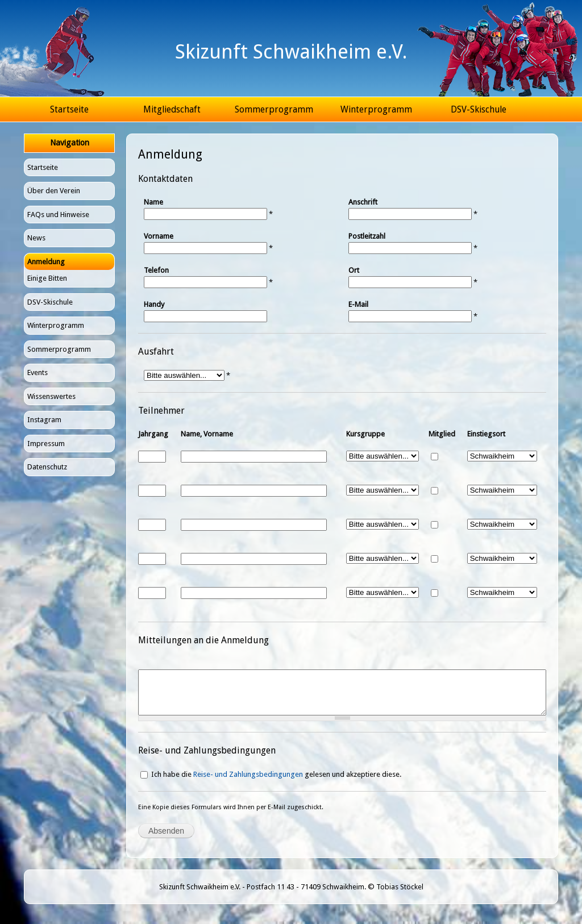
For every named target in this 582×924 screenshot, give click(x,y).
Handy (154, 304)
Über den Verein (54, 191)
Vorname (159, 236)
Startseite (69, 109)
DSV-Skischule (479, 109)
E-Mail (358, 304)
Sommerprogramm (274, 109)
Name (153, 202)
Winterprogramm (376, 109)
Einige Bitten (47, 278)
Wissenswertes (51, 396)
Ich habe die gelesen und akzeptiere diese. (276, 783)
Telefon (156, 270)
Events (38, 372)
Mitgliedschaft (172, 109)
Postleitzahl (367, 236)
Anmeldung (46, 262)
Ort (354, 270)
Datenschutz (47, 467)
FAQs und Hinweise (58, 215)
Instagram (44, 420)
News (36, 238)
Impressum (46, 444)
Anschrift (363, 202)
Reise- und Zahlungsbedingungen (248, 783)
